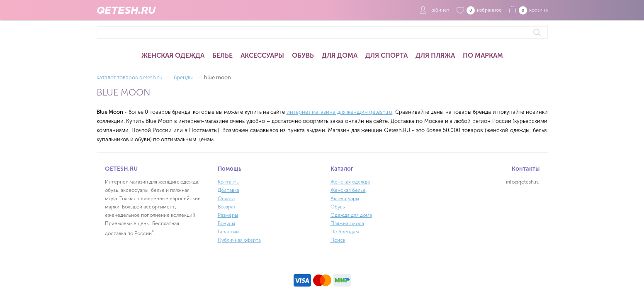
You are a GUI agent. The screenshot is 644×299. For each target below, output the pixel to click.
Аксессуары (262, 55)
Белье (222, 55)
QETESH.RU (126, 10)
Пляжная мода (347, 223)
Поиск (338, 240)
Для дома (340, 55)
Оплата (226, 199)
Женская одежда (173, 55)
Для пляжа (435, 55)
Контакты (229, 182)
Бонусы (226, 223)
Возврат (227, 207)
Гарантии (228, 232)
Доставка (228, 190)
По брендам (345, 232)
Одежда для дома (351, 215)
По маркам (483, 55)
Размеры (228, 215)
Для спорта (386, 55)
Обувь (303, 55)
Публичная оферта (239, 240)
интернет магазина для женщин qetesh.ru (340, 112)
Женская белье (348, 190)
